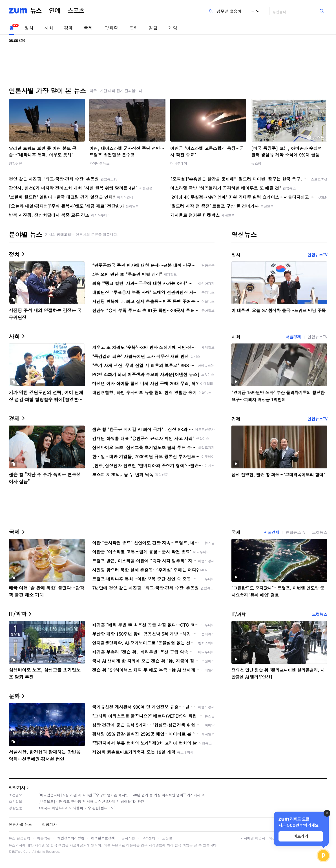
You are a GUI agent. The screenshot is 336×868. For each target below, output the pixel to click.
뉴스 (36, 11)
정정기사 (17, 787)
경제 (68, 28)
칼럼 (153, 28)
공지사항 (128, 838)
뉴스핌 (256, 163)
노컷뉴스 (320, 532)
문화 (133, 28)
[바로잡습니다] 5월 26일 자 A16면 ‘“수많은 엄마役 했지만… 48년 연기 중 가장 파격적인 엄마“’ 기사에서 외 (122, 795)
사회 (49, 28)
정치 (29, 28)
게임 (173, 28)
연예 (55, 11)
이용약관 (44, 838)
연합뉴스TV (317, 255)
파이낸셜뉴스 (100, 163)
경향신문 (16, 163)
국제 (88, 28)
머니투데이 (179, 163)
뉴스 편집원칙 (19, 838)
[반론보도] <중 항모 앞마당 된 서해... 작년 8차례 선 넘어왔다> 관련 (91, 801)
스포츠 (76, 11)
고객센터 (149, 838)
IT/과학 (111, 28)
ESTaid (17, 852)
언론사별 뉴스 (20, 824)
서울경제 (293, 337)
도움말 (167, 838)
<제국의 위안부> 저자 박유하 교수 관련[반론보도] (77, 808)
